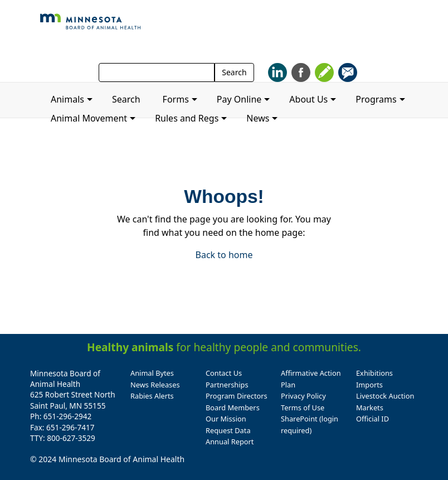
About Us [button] (308, 99)
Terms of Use (303, 408)
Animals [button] (67, 99)
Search (234, 72)
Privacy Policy (303, 396)
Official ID (372, 419)
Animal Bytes (152, 373)
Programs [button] (376, 99)
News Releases (155, 385)
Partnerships (227, 385)
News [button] (258, 118)
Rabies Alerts (152, 396)
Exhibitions (374, 373)
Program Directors (237, 396)
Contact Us (224, 373)
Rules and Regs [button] (187, 118)
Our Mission (226, 419)
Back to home (224, 255)
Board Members (233, 408)
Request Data (228, 430)
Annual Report (230, 442)
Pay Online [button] (239, 99)
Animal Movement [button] (89, 118)
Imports (369, 385)
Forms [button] (176, 99)
